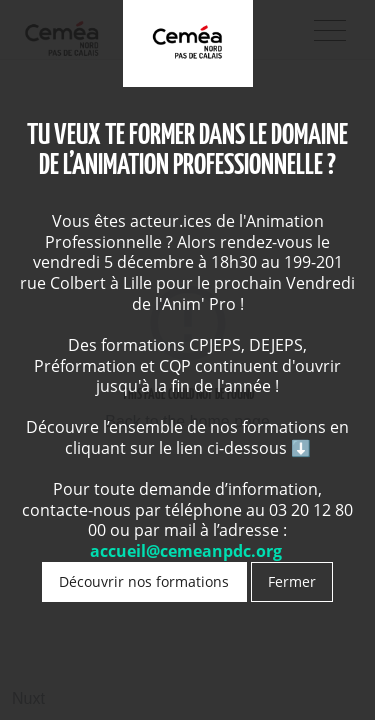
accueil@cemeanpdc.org (188, 551)
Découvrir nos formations (144, 581)
